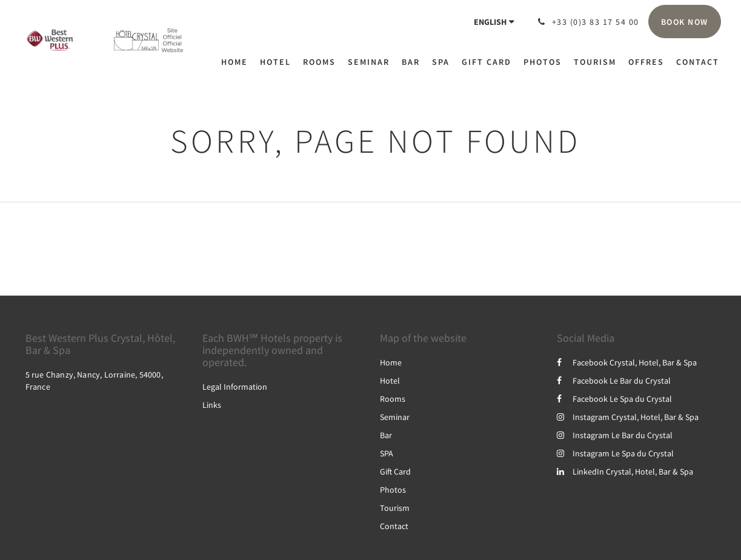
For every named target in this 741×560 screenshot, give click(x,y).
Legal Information (235, 387)
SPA (387, 453)
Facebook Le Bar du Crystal (614, 381)
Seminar (395, 417)
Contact (394, 526)
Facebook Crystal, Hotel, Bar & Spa (627, 362)
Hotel (390, 381)
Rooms (393, 399)
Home (391, 362)
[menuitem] (238, 62)
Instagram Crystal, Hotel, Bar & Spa (628, 417)
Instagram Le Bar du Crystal (615, 435)
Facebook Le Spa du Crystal (614, 399)
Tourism (395, 508)
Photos (393, 490)
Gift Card (395, 472)
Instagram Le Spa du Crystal (615, 453)
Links (212, 405)
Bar (386, 435)
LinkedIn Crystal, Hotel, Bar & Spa (625, 472)
